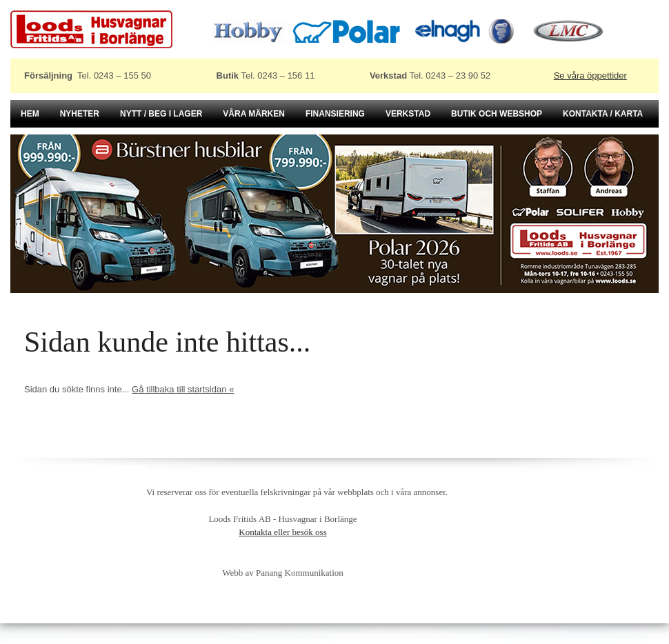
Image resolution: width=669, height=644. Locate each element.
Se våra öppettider (590, 76)
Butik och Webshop (497, 114)
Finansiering (335, 114)
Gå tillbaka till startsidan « (183, 389)
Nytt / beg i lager (161, 114)
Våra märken (254, 114)
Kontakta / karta (603, 114)
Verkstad (408, 114)
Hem (30, 114)
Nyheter (80, 114)
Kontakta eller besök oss (282, 532)
